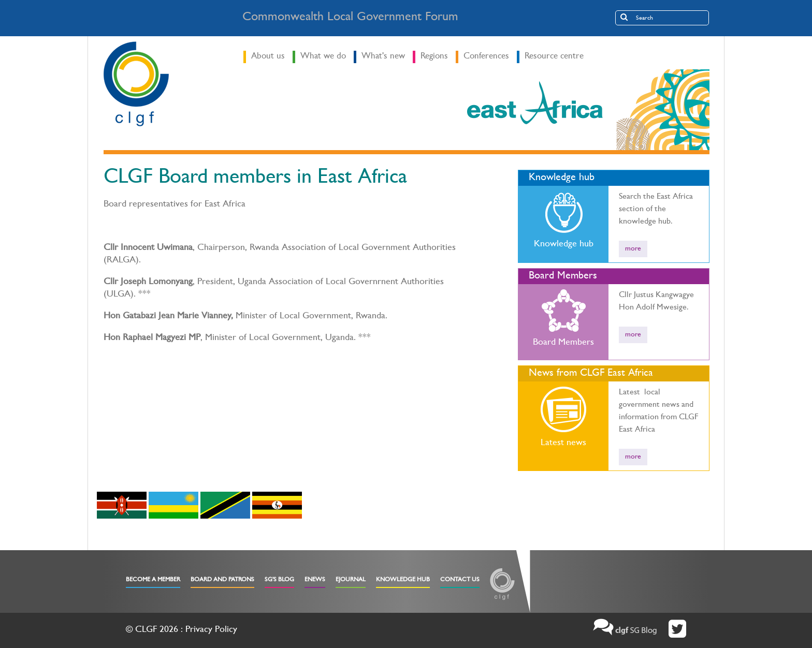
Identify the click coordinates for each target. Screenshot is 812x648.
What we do (323, 57)
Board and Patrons (222, 580)
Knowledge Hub (403, 580)
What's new (383, 57)
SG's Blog (279, 580)
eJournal (351, 580)
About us (268, 57)
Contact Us (460, 580)
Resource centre (554, 57)
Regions (434, 57)
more (633, 249)
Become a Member (153, 580)
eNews (315, 580)
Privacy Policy (211, 630)
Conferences (486, 57)
